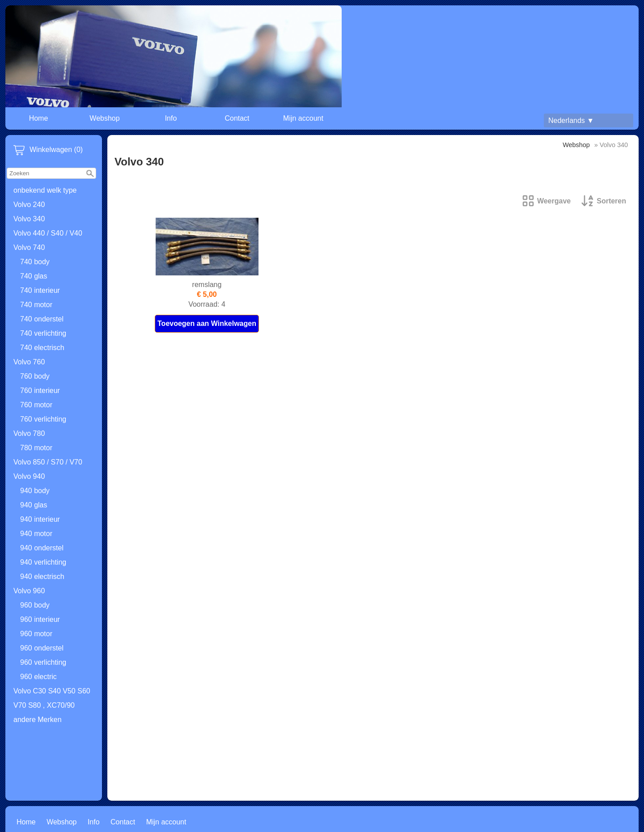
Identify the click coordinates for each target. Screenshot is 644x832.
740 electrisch (42, 348)
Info (171, 118)
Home (39, 118)
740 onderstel (42, 319)
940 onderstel (42, 548)
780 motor (36, 448)
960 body (35, 605)
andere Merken (38, 720)
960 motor (36, 634)
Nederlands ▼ (571, 120)
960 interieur (40, 619)
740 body (35, 262)
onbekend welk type (45, 190)
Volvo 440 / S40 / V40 (48, 233)
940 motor (36, 534)
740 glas (34, 276)
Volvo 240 (29, 205)
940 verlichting (43, 562)
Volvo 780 (29, 433)
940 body (35, 491)
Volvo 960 (29, 591)
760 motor (36, 405)
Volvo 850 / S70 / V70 (48, 462)
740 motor (36, 305)
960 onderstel (42, 648)
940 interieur (40, 519)
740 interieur (40, 290)
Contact (237, 118)
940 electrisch (42, 576)
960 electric (38, 677)
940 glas (34, 505)
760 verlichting (43, 419)
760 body (35, 376)
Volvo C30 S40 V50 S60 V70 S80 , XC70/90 (52, 698)
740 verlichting (43, 333)
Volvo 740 (29, 247)
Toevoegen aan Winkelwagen (207, 323)
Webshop (104, 118)
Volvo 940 (29, 476)
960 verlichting (43, 662)
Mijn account (303, 118)
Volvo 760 (29, 362)
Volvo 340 (29, 219)
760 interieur (40, 391)
